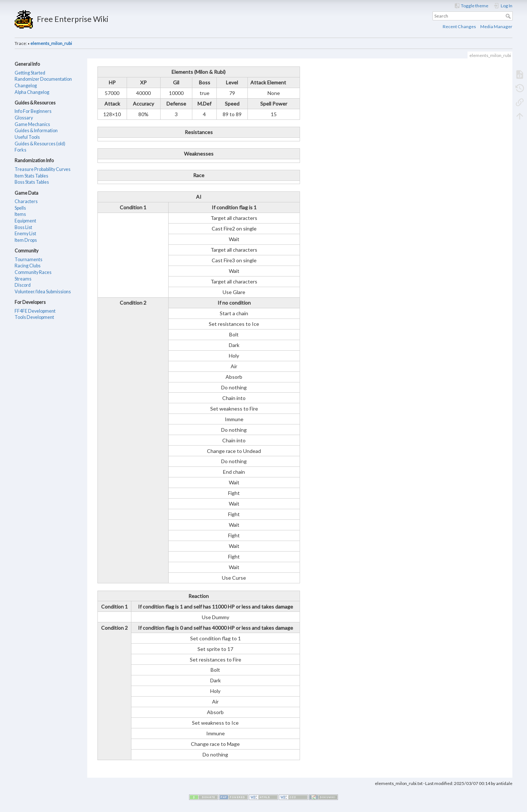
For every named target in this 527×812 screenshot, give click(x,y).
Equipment (25, 221)
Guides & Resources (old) (40, 144)
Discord (23, 285)
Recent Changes (459, 26)
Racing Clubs (28, 266)
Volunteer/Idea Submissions (43, 292)
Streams (23, 279)
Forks (20, 150)
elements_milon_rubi (51, 43)
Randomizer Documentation (43, 79)
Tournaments (28, 260)
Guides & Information (36, 131)
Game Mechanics (32, 124)
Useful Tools (27, 137)
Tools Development (34, 317)
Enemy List (25, 234)
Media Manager (496, 26)
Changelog (26, 86)
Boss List (23, 227)
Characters (26, 201)
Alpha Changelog (32, 92)
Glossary (24, 118)
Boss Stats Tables (32, 182)
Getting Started (30, 73)
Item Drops (26, 240)
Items (20, 214)
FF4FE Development (35, 311)
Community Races (33, 272)
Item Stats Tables (31, 176)
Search (509, 16)
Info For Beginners (33, 111)
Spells (20, 208)
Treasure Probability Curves (43, 169)
